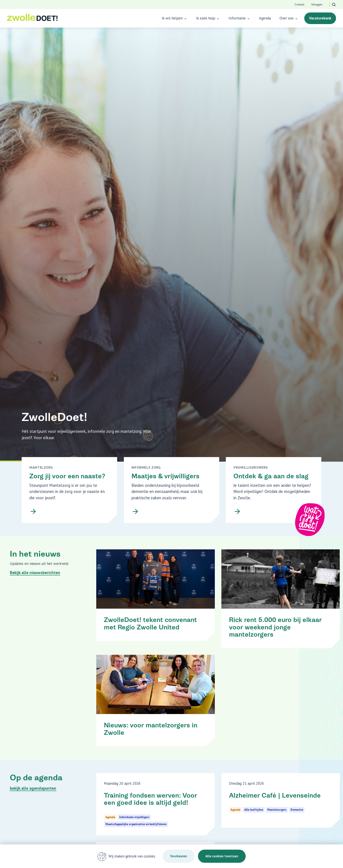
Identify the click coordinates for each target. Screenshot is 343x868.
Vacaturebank (320, 18)
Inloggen (317, 4)
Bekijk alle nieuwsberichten (35, 573)
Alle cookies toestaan (222, 856)
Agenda (265, 18)
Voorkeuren (179, 856)
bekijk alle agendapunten (33, 788)
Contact (299, 4)
